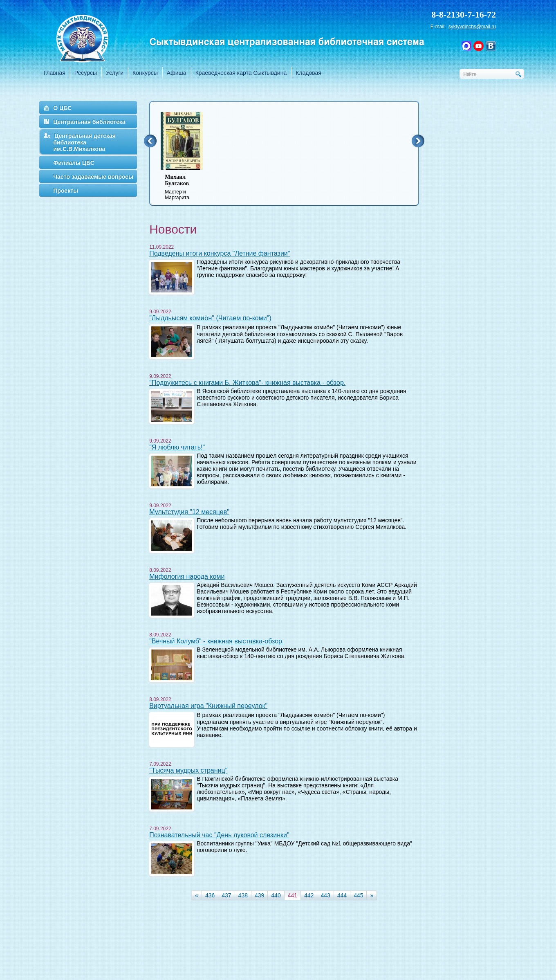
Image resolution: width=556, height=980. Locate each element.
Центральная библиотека (89, 122)
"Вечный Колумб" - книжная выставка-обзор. (216, 641)
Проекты (66, 191)
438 (243, 895)
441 (293, 895)
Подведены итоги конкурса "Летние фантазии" (220, 253)
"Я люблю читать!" (177, 447)
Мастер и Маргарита (187, 187)
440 (276, 895)
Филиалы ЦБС (74, 163)
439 (259, 895)
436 (210, 895)
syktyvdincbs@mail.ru (472, 27)
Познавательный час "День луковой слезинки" (219, 835)
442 (309, 895)
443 (325, 895)
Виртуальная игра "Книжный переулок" (208, 706)
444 (342, 895)
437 (226, 895)
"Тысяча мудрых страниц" (188, 770)
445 (358, 895)
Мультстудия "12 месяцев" (189, 512)
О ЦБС (62, 108)
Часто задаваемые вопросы (93, 177)
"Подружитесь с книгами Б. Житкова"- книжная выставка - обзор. (247, 383)
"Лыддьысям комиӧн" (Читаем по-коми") (210, 318)
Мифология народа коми (187, 577)
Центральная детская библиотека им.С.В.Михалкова (84, 142)
